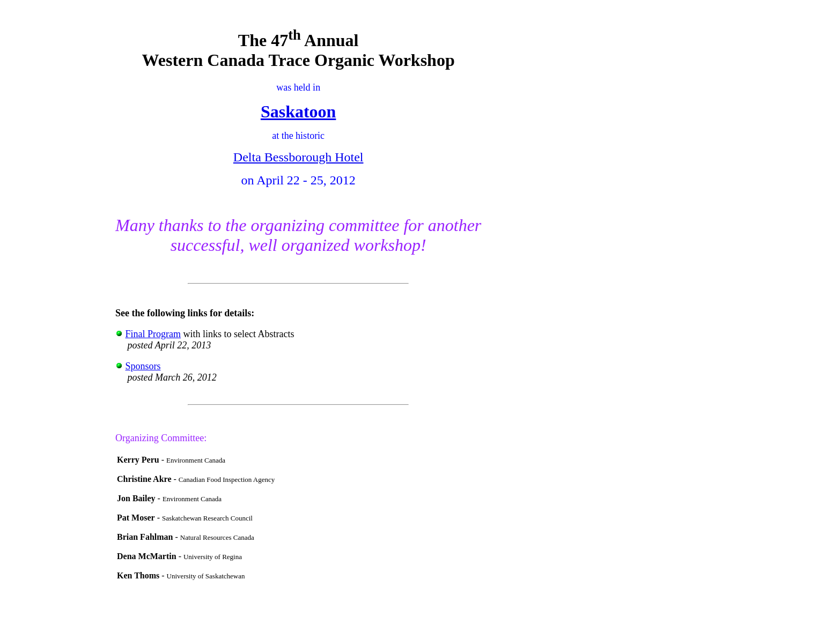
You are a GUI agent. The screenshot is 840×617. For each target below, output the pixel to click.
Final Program (153, 334)
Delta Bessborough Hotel (299, 157)
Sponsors (143, 366)
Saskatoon (299, 111)
